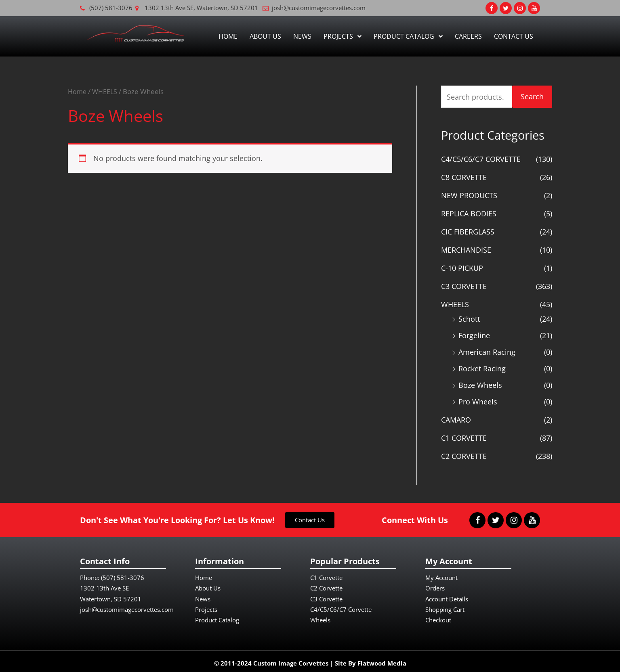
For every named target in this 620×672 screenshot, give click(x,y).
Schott (469, 317)
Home (228, 36)
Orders (435, 585)
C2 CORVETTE (464, 453)
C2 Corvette (326, 585)
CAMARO (456, 417)
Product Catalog (408, 36)
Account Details (447, 595)
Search (532, 96)
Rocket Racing (482, 366)
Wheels (320, 617)
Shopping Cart (445, 606)
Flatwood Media (382, 659)
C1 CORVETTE (464, 435)
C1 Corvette (326, 574)
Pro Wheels (478, 399)
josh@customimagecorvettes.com (127, 606)
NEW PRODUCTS (469, 195)
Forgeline (474, 334)
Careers (468, 36)
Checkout (438, 617)
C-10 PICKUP (462, 267)
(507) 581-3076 (123, 574)
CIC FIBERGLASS (468, 231)
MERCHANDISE (466, 249)
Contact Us (514, 36)
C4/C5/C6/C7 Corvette (341, 606)
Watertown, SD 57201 (111, 595)
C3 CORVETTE (464, 285)
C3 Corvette (326, 595)
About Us (265, 36)
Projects (343, 36)
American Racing (487, 350)
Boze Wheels (480, 383)
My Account (441, 574)
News (302, 36)
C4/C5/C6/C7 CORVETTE (481, 159)
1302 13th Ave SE (104, 585)
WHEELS (106, 91)
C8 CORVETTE (464, 177)
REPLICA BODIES (469, 213)
